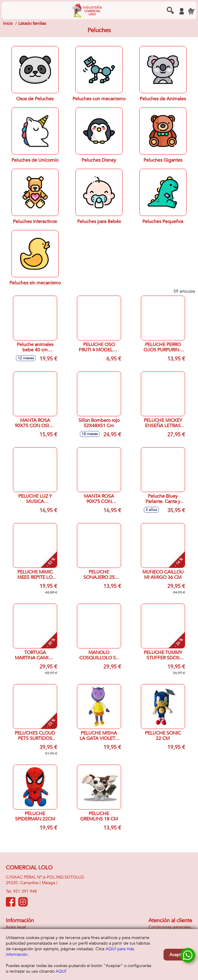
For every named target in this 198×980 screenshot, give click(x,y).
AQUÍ (61, 971)
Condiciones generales (170, 927)
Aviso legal (16, 927)
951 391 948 (25, 891)
